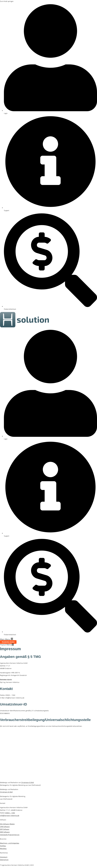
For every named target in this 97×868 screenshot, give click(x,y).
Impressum (4, 857)
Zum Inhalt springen (7, 1)
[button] (48, 639)
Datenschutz (4, 860)
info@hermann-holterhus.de (10, 815)
